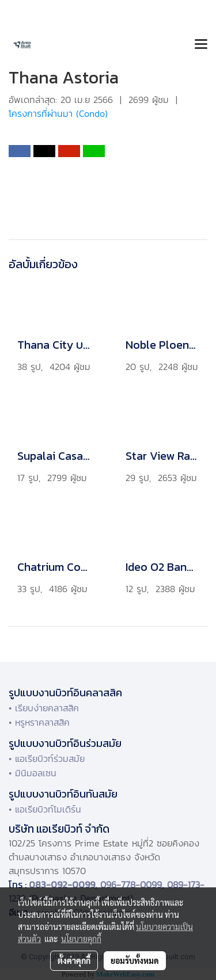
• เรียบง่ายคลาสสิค (44, 708)
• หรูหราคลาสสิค (39, 722)
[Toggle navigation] (201, 45)
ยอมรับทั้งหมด (135, 960)
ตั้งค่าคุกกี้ (74, 960)
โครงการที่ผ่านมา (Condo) (58, 113)
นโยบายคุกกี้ (81, 939)
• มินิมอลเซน (33, 773)
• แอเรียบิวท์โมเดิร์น (45, 809)
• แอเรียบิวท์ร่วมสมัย (47, 758)
